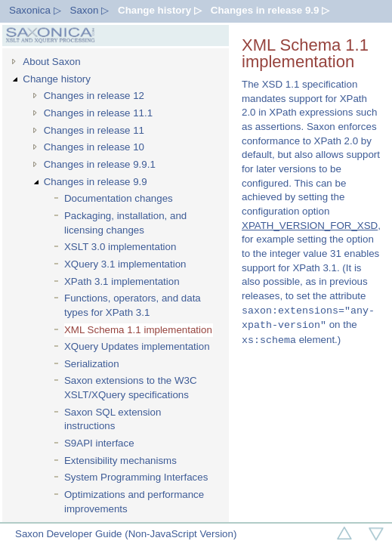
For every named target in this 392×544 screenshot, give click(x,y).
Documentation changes (119, 198)
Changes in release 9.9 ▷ (270, 10)
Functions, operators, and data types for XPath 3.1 (133, 305)
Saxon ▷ (90, 10)
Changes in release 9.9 (96, 182)
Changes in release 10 (94, 147)
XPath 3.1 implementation (122, 281)
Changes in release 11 (94, 130)
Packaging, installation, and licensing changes (125, 223)
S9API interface (99, 443)
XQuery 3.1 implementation (125, 264)
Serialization (92, 364)
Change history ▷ (160, 10)
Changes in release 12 (94, 96)
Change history (57, 79)
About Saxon (51, 62)
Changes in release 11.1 (99, 113)
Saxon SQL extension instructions (113, 419)
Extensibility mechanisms (120, 461)
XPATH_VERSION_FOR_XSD (310, 226)
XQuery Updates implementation (137, 346)
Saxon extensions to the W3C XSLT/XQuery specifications (131, 388)
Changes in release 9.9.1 (100, 164)
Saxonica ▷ (35, 10)
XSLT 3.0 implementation (120, 247)
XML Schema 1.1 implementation (138, 330)
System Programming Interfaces (136, 477)
